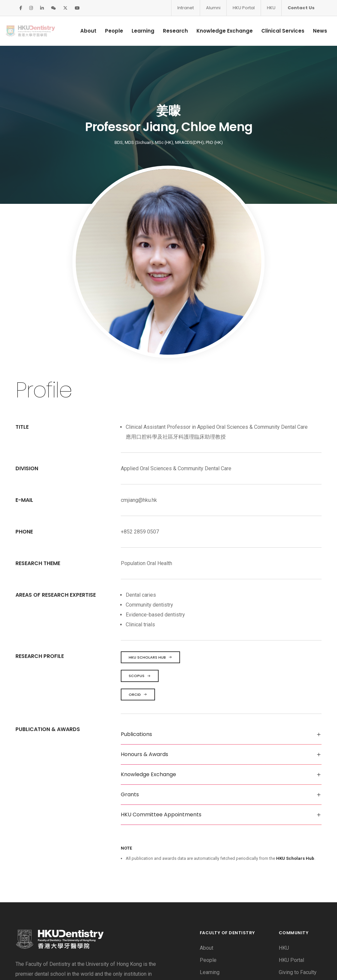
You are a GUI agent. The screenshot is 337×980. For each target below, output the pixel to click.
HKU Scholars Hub (150, 541)
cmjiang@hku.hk (139, 384)
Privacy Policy (66, 965)
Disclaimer (27, 965)
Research (167, 31)
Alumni (213, 8)
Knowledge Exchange (216, 31)
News (311, 31)
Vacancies (291, 869)
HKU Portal (244, 8)
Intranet (186, 8)
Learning (134, 31)
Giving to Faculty (298, 856)
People (105, 31)
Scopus (140, 560)
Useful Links (293, 905)
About (79, 31)
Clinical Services (274, 31)
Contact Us (301, 8)
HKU (271, 8)
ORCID (138, 579)
